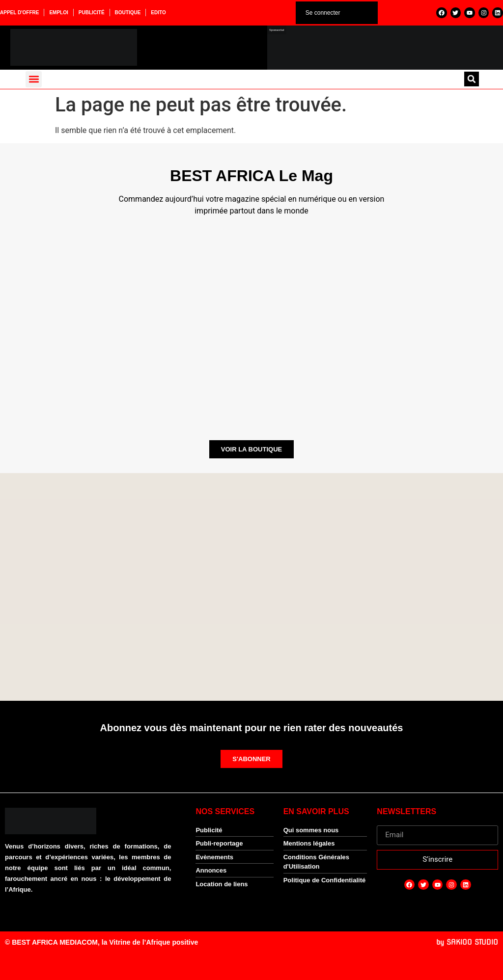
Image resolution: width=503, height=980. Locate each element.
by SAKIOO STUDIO (467, 942)
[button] (34, 79)
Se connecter (323, 13)
